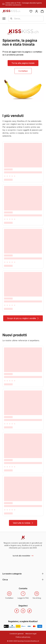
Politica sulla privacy (23, 637)
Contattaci (23, 71)
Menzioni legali (31, 634)
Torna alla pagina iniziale (23, 63)
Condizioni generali (17, 634)
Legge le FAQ (23, 598)
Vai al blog (37, 598)
